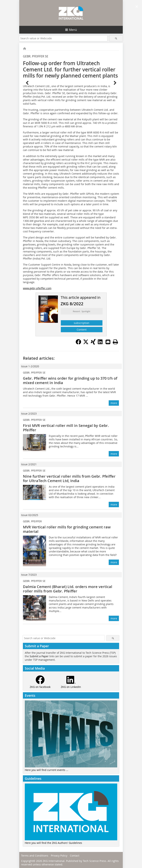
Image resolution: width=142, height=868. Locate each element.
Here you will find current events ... (47, 770)
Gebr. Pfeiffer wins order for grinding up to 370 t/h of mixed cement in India (70, 380)
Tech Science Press (94, 861)
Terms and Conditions (35, 856)
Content (82, 330)
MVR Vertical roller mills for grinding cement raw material (67, 529)
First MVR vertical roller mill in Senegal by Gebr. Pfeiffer (66, 428)
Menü (73, 30)
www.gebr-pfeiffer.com (37, 288)
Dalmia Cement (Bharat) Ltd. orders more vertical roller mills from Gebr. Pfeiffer (68, 589)
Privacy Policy (59, 856)
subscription (82, 323)
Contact (75, 856)
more (114, 403)
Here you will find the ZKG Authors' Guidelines (53, 843)
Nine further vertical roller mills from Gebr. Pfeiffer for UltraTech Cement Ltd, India (69, 478)
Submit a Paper (39, 656)
